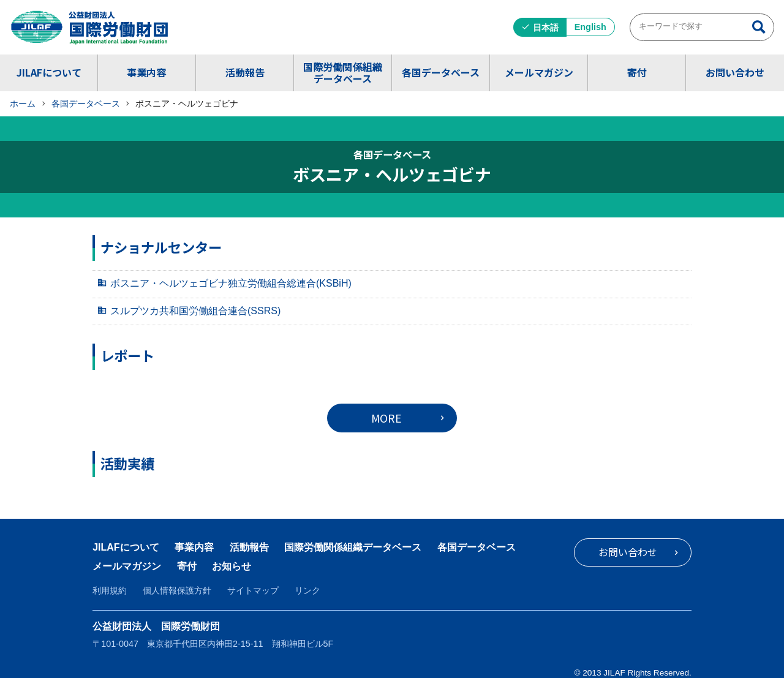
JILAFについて (49, 72)
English (590, 27)
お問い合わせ (735, 72)
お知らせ (232, 566)
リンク (307, 590)
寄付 (636, 72)
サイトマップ (253, 590)
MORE (386, 418)
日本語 (546, 28)
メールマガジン (539, 72)
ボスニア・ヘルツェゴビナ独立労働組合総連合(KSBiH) (231, 283)
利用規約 (110, 590)
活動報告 (245, 72)
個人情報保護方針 (177, 590)
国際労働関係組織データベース (342, 73)
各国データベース (441, 72)
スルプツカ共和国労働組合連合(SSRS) (195, 311)
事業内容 (146, 72)
